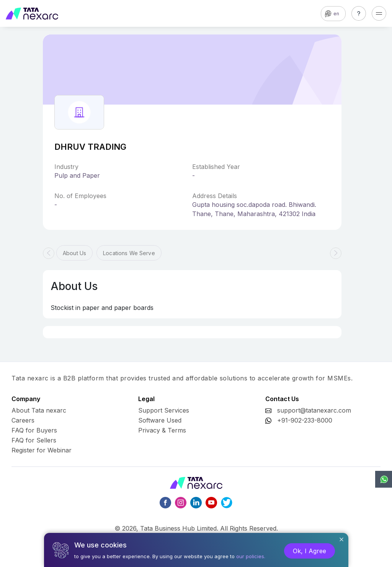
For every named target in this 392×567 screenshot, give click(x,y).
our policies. (251, 556)
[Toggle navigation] (379, 13)
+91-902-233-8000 (305, 420)
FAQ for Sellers (34, 440)
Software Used (160, 420)
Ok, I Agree (310, 551)
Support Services (164, 410)
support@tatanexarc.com (314, 410)
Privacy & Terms (162, 430)
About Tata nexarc (39, 410)
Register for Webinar (42, 450)
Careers (23, 420)
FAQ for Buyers (34, 430)
